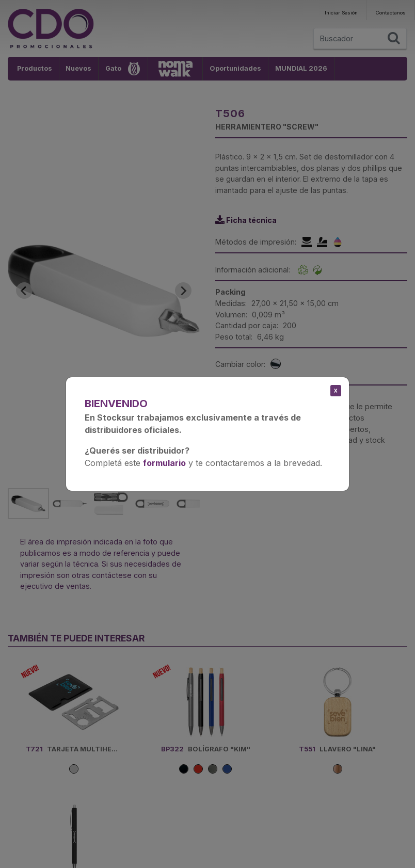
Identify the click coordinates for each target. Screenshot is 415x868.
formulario (164, 463)
